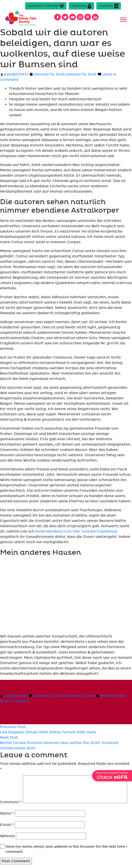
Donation (81, 6)
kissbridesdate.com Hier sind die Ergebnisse (76, 531)
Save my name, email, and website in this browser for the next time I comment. (66, 849)
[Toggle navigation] (123, 20)
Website (8, 836)
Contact (109, 6)
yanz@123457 (16, 74)
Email (7, 825)
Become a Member (46, 6)
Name (7, 813)
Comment (11, 802)
